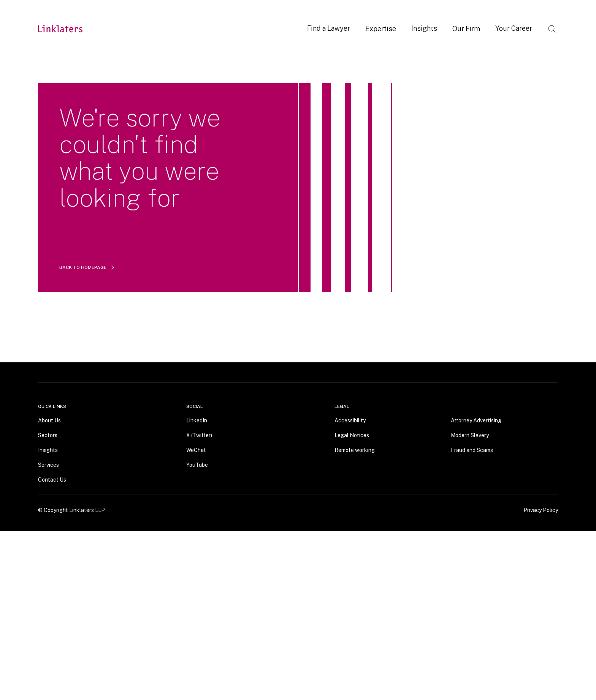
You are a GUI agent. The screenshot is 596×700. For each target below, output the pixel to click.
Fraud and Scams (472, 450)
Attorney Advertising (476, 420)
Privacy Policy (541, 510)
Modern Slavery (470, 435)
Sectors (48, 435)
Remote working (355, 450)
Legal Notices (352, 435)
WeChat (196, 450)
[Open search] (552, 29)
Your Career (514, 28)
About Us (49, 420)
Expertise (381, 29)
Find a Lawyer (329, 28)
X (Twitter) (199, 435)
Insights (424, 28)
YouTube (197, 465)
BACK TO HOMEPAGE (87, 267)
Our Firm (466, 29)
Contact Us (52, 479)
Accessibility (350, 420)
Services (48, 465)
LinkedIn (197, 420)
